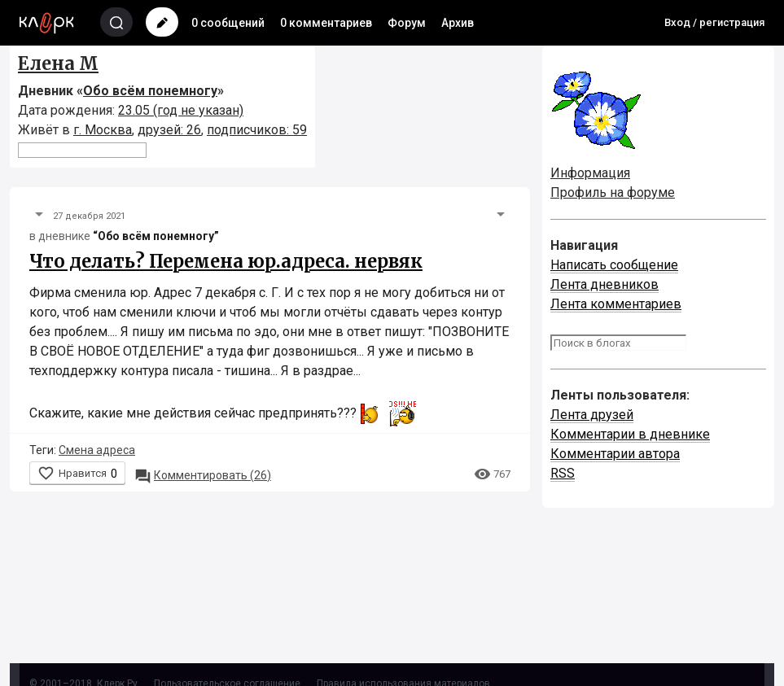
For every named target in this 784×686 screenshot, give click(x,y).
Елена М (58, 63)
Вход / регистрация (714, 22)
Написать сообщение (614, 265)
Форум (407, 23)
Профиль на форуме (613, 192)
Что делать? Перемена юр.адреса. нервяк (226, 261)
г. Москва (103, 130)
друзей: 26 (169, 130)
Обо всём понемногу (150, 91)
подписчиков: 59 (257, 130)
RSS (563, 473)
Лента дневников (604, 284)
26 (203, 475)
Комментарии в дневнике (630, 434)
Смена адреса (97, 450)
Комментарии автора (615, 454)
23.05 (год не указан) (181, 110)
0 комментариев (326, 23)
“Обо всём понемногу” (156, 236)
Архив (458, 23)
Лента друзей (592, 415)
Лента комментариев (616, 304)
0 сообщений (228, 23)
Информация (590, 173)
